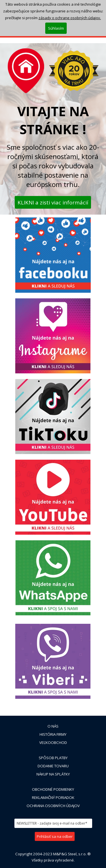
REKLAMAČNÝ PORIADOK (53, 797)
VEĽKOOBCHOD (53, 743)
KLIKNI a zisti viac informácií (53, 202)
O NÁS (53, 726)
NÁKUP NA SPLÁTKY (53, 774)
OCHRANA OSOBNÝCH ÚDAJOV (53, 806)
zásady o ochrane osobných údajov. (70, 18)
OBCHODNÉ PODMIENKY (53, 789)
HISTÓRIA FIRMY (53, 734)
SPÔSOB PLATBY (53, 758)
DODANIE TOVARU (53, 766)
